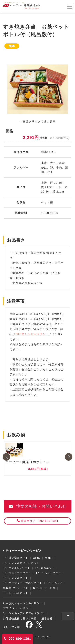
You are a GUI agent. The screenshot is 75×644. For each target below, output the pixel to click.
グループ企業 (11, 627)
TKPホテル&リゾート (17, 568)
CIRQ (37, 558)
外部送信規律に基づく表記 (20, 618)
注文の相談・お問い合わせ (38, 506)
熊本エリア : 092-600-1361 (37, 521)
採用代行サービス (44, 588)
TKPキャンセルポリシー (32, 334)
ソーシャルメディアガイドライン (24, 613)
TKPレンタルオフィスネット (21, 563)
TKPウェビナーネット (17, 573)
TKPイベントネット (48, 573)
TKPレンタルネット (16, 578)
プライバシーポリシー (17, 608)
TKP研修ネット (45, 568)
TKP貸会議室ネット (16, 558)
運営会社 (47, 618)
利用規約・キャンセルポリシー (23, 603)
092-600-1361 (17, 639)
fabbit (49, 558)
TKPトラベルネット (16, 593)
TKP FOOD (54, 583)
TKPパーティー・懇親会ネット (23, 583)
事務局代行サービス (16, 588)
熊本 (12, 46)
